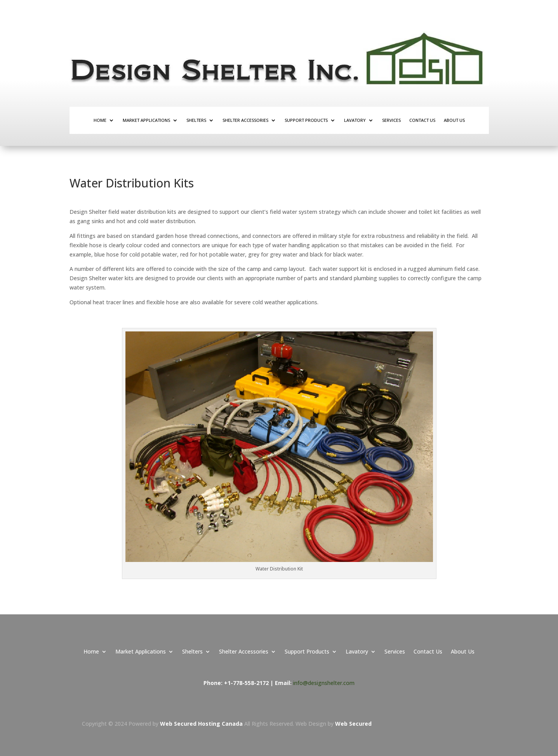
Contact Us (422, 120)
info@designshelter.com (324, 683)
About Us (454, 120)
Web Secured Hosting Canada (202, 724)
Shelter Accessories (245, 120)
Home (100, 120)
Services (391, 120)
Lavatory (355, 120)
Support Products (306, 120)
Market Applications (146, 120)
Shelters (196, 120)
